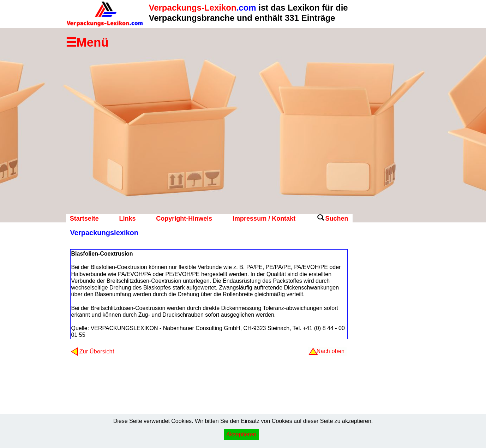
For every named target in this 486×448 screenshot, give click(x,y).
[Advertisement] (381, 341)
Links (127, 219)
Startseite (84, 219)
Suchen (337, 219)
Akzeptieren (241, 434)
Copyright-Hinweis (184, 219)
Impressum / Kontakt (264, 219)
